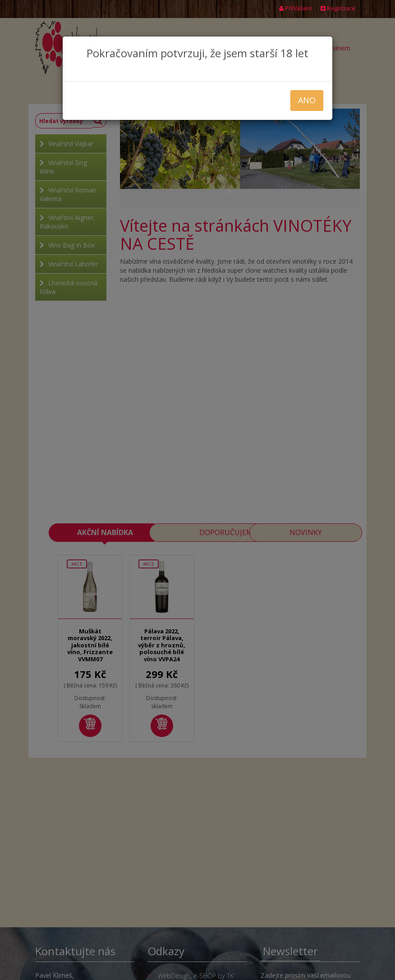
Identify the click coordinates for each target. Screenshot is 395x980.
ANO (307, 100)
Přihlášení (295, 8)
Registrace (338, 8)
